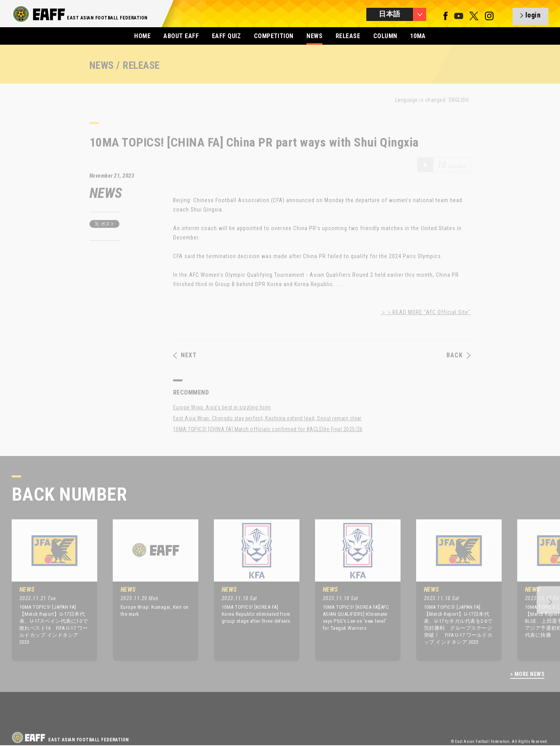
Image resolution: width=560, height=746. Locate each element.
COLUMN (385, 36)
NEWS (314, 36)
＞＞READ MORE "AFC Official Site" (426, 312)
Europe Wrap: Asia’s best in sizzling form (222, 407)
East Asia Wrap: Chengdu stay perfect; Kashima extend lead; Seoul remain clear (267, 418)
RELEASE (348, 36)
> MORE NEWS (527, 674)
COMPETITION (274, 36)
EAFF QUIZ (226, 36)
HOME (142, 36)
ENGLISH (459, 100)
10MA (418, 36)
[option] (49, 590)
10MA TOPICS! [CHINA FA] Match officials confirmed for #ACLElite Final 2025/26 (268, 429)
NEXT (185, 355)
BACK (458, 355)
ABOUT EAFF (181, 36)
